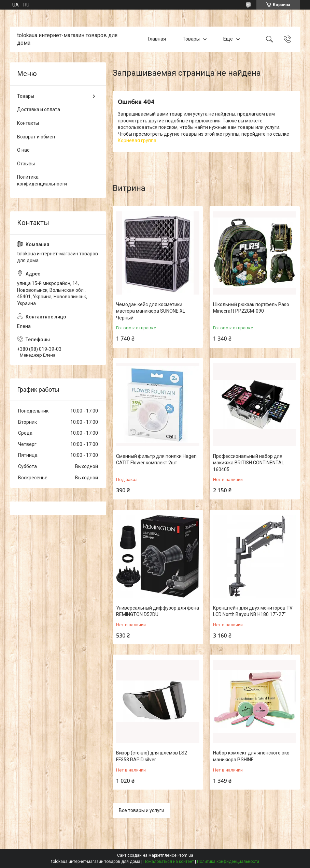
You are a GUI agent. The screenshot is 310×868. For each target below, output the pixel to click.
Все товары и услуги (142, 810)
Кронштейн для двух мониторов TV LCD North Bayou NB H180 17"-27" (253, 611)
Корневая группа (137, 140)
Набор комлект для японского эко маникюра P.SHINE (251, 756)
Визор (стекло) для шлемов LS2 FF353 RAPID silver (152, 756)
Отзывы (26, 164)
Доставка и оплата (39, 109)
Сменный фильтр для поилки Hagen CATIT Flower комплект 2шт (156, 460)
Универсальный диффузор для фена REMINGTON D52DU (158, 611)
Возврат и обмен (36, 137)
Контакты (28, 123)
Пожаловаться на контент (169, 862)
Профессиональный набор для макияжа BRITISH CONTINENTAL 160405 (249, 463)
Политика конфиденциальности (42, 180)
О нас (23, 150)
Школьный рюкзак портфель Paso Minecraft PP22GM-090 (251, 308)
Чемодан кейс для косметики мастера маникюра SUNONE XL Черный (151, 311)
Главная (157, 39)
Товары (191, 39)
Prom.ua (185, 855)
